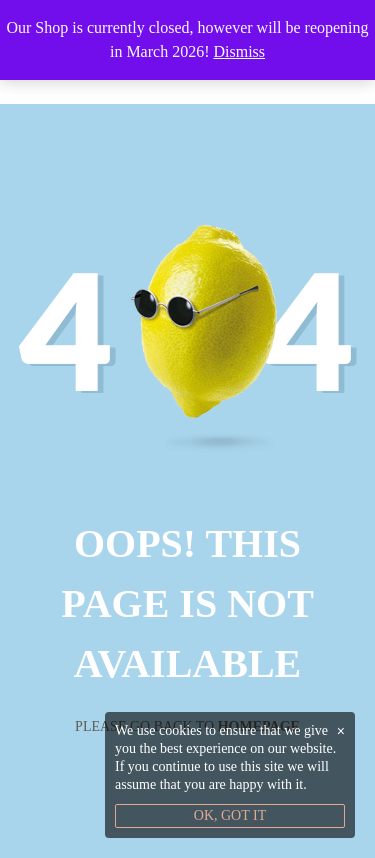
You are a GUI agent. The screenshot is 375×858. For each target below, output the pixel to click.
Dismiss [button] (239, 51)
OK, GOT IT (230, 815)
